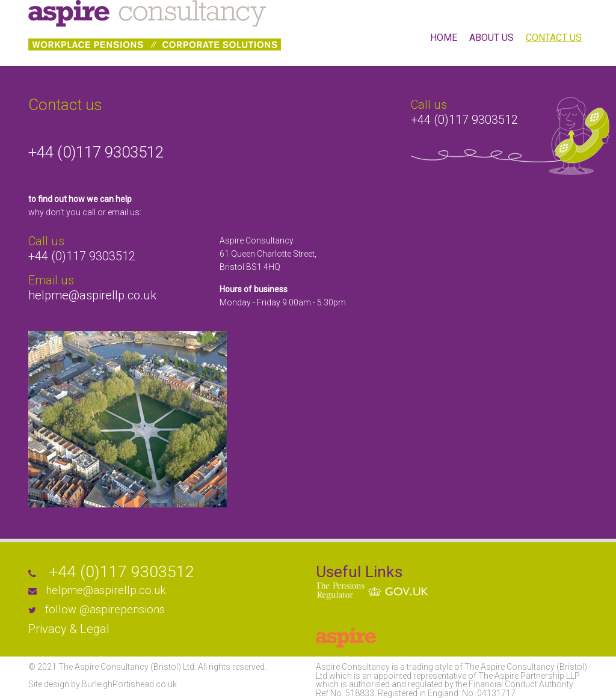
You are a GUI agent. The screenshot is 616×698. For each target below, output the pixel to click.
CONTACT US (554, 38)
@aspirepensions (122, 610)
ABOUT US (491, 38)
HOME (444, 38)
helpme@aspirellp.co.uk (92, 295)
